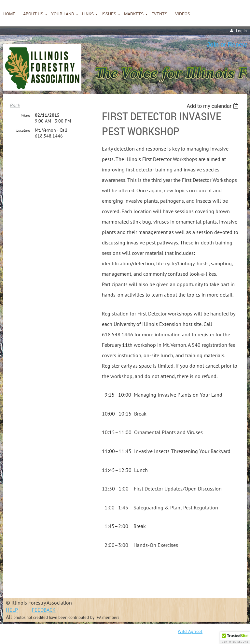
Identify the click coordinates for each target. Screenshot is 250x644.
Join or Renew (227, 45)
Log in (241, 31)
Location (23, 130)
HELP (12, 610)
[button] (235, 638)
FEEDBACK (44, 610)
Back (15, 105)
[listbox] (213, 106)
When (26, 115)
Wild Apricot (190, 631)
